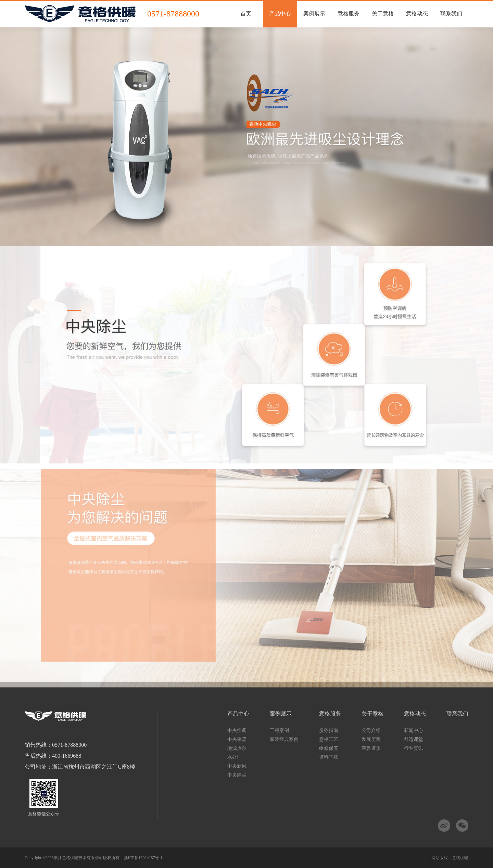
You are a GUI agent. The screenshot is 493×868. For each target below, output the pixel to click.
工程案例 (279, 730)
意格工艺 (329, 739)
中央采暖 (237, 739)
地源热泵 (237, 748)
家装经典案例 (284, 739)
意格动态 (415, 714)
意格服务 (330, 714)
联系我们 (457, 714)
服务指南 (329, 730)
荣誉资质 (371, 748)
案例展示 (281, 714)
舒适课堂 (414, 739)
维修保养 (329, 748)
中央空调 (237, 730)
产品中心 (238, 714)
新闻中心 (414, 730)
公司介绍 (371, 730)
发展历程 (371, 739)
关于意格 (372, 714)
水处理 (235, 757)
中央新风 (237, 766)
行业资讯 (414, 748)
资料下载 (329, 757)
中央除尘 (237, 775)
